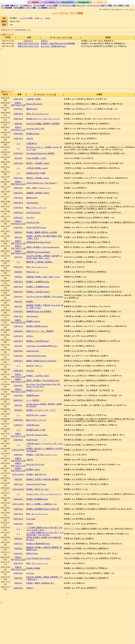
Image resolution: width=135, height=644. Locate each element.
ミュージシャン (99, 6)
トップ (47, 8)
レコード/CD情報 (26, 18)
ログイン (132, 10)
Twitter (48, 18)
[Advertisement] (67, 69)
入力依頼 (39, 6)
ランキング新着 (52, 6)
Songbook (84, 2)
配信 (7, 8)
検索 (5, 6)
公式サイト (39, 18)
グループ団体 (121, 6)
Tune (51, 2)
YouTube (25, 8)
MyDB (35, 2)
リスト (26, 6)
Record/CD (68, 2)
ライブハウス (72, 6)
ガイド (14, 6)
